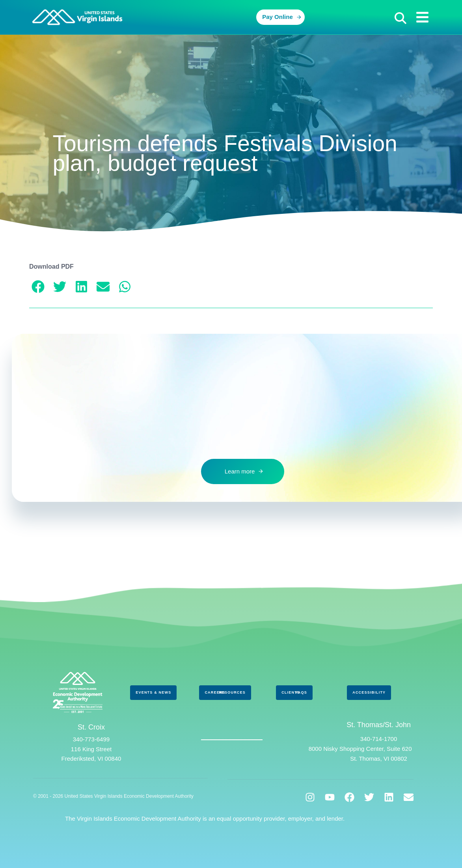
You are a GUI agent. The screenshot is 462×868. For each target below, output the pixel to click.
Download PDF (51, 267)
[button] (401, 18)
